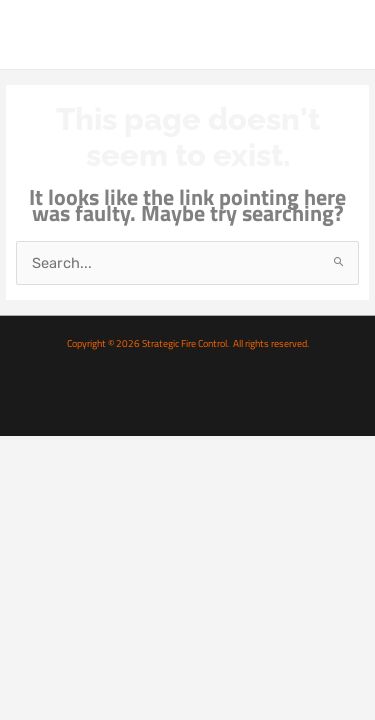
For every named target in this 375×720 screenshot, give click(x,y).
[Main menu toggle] (338, 34)
